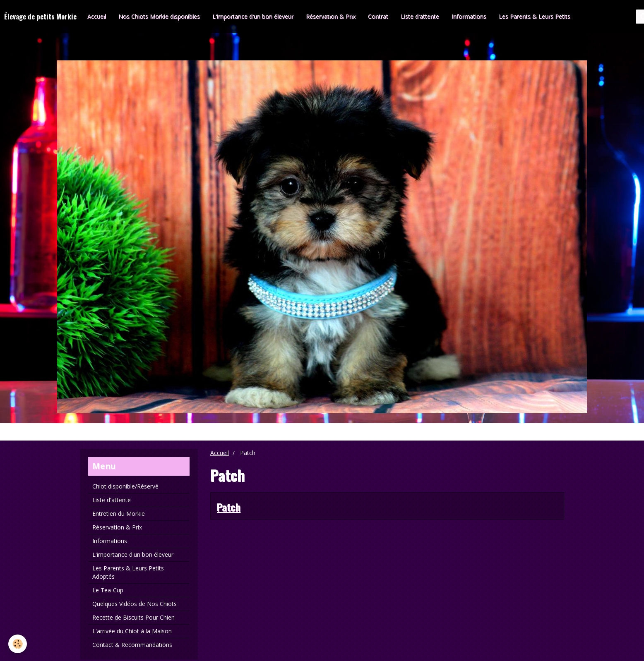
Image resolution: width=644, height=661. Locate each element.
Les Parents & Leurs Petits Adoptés (128, 572)
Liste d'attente (420, 16)
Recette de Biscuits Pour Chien (133, 617)
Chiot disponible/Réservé (125, 486)
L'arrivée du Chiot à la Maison (132, 631)
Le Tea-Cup (108, 590)
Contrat (378, 16)
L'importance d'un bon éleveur (253, 16)
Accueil (97, 16)
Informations (469, 16)
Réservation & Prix (331, 16)
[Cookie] (18, 644)
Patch (229, 507)
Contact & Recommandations (132, 645)
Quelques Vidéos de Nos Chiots (135, 604)
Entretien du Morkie (119, 514)
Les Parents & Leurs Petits (535, 16)
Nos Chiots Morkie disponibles (159, 16)
